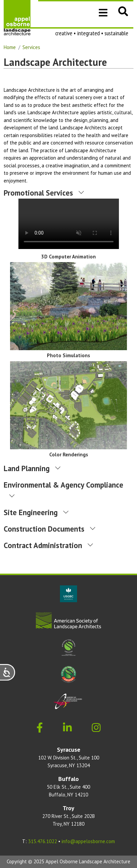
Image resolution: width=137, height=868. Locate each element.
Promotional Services (38, 193)
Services (31, 47)
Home (10, 47)
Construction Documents (44, 529)
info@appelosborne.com (88, 841)
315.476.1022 (43, 841)
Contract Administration (43, 545)
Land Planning (27, 468)
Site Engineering (31, 512)
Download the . (69, 224)
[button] (123, 11)
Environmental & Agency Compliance (63, 485)
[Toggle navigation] (103, 12)
